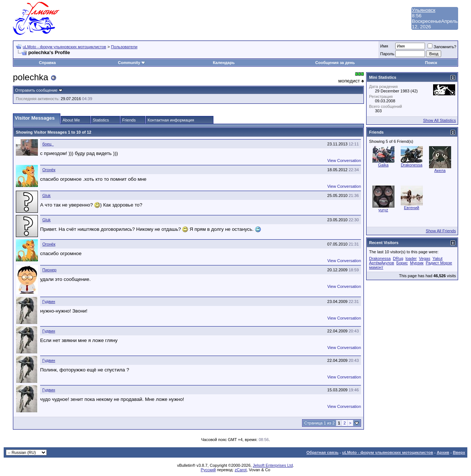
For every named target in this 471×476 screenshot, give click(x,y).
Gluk (47, 195)
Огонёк (49, 170)
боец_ (48, 144)
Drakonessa (412, 165)
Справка (47, 63)
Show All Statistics (440, 120)
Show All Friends (441, 231)
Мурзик (417, 263)
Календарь (224, 63)
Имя (384, 46)
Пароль (387, 54)
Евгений (412, 208)
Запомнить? (442, 47)
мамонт (376, 267)
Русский (208, 470)
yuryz (383, 210)
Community (132, 63)
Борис (402, 263)
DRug (398, 258)
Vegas (425, 258)
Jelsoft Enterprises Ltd (273, 465)
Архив (443, 452)
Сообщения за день (335, 63)
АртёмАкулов (382, 263)
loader (411, 258)
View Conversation (344, 161)
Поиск (431, 63)
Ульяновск (424, 10)
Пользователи (124, 47)
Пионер (49, 270)
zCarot (241, 470)
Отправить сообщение (36, 90)
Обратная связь (323, 452)
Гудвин (49, 302)
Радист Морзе (439, 263)
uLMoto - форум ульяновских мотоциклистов (65, 47)
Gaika (383, 165)
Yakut (437, 258)
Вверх (459, 452)
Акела (440, 170)
